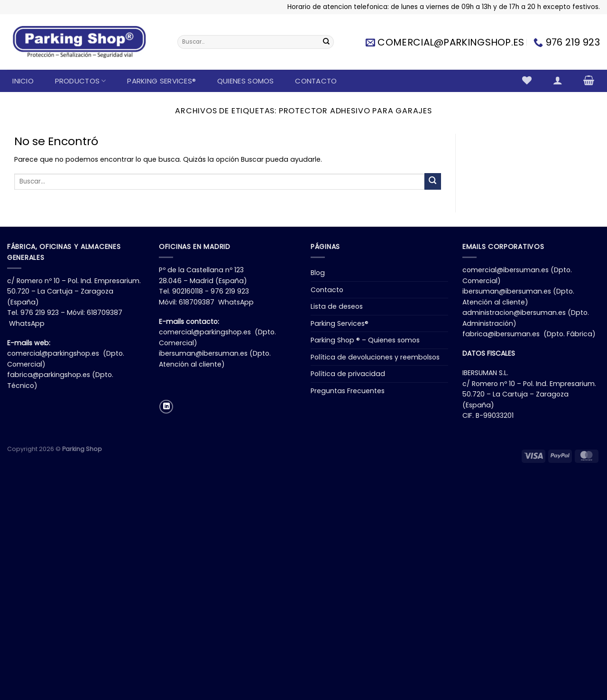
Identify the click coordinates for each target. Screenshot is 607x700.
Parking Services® (161, 81)
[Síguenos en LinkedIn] (166, 407)
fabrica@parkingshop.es (49, 375)
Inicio (23, 81)
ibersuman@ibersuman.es (203, 353)
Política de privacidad (348, 374)
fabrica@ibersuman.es (501, 334)
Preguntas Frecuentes (348, 391)
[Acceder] (557, 80)
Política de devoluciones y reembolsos (375, 357)
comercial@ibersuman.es (506, 270)
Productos (81, 81)
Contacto (316, 81)
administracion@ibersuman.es (514, 313)
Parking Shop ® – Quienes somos (365, 340)
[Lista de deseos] (527, 80)
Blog (318, 273)
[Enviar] (326, 42)
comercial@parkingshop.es (53, 353)
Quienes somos (246, 81)
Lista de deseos (337, 306)
